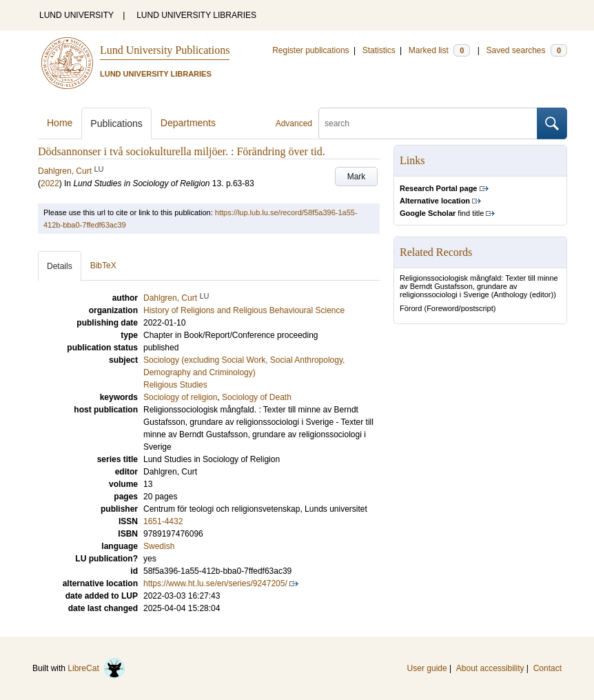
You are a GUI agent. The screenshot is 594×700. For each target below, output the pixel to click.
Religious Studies (175, 385)
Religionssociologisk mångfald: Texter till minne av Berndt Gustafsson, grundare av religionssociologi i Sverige (479, 286)
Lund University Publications (165, 50)
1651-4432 (163, 521)
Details (60, 266)
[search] (428, 123)
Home (60, 123)
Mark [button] (357, 177)
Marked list (439, 50)
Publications (116, 123)
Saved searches (526, 50)
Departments (188, 123)
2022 (50, 183)
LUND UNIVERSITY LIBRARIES (196, 15)
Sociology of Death (257, 397)
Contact (547, 668)
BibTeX (103, 266)
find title (442, 213)
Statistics (379, 50)
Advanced (294, 123)
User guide (427, 668)
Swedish (159, 546)
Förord (411, 308)
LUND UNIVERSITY (76, 15)
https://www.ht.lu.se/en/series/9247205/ (215, 583)
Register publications (310, 50)
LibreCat (96, 668)
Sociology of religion (180, 397)
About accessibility (490, 668)
